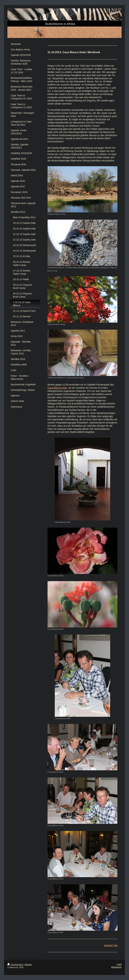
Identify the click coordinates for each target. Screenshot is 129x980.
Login (119, 964)
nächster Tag (111, 945)
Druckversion (15, 965)
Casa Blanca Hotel (57, 388)
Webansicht (116, 967)
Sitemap (28, 965)
